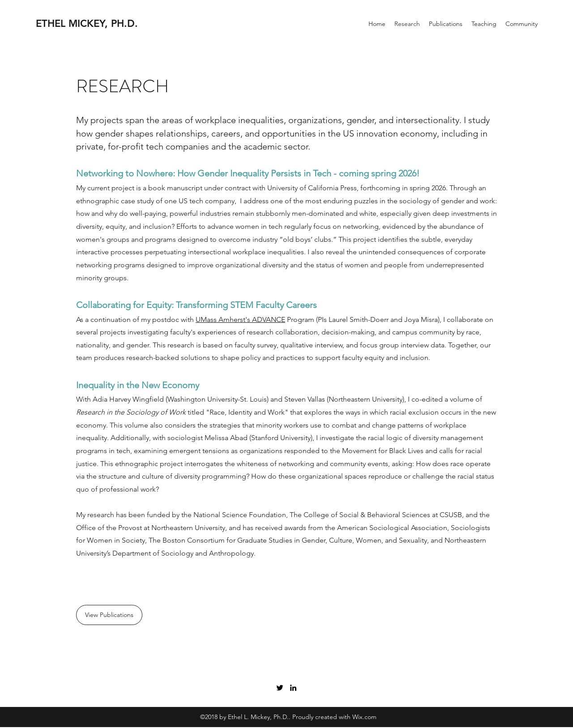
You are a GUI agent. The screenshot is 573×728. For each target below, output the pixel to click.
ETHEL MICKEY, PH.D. (87, 24)
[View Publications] (109, 615)
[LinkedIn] (293, 688)
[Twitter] (280, 688)
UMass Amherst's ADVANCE (240, 319)
